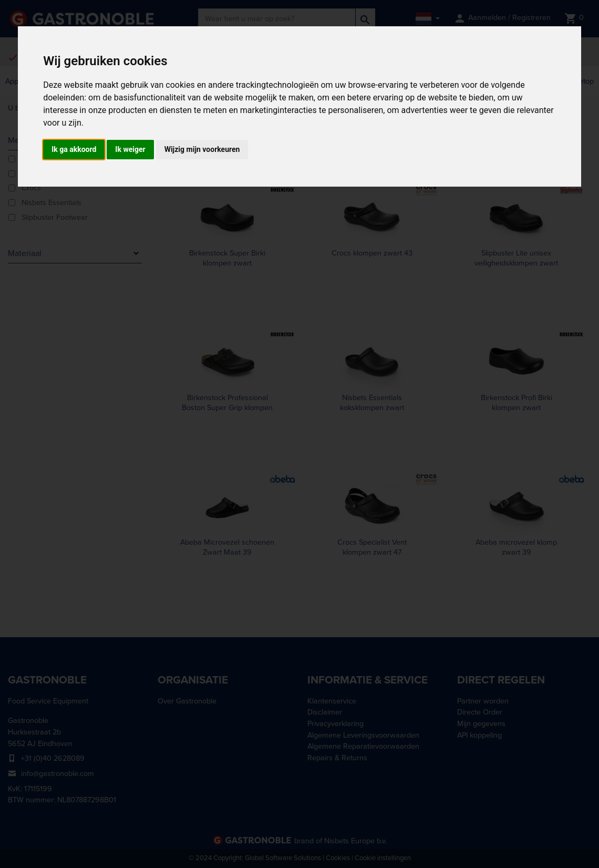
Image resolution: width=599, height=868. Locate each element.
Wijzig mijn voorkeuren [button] (202, 149)
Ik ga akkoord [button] (74, 149)
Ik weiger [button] (130, 149)
